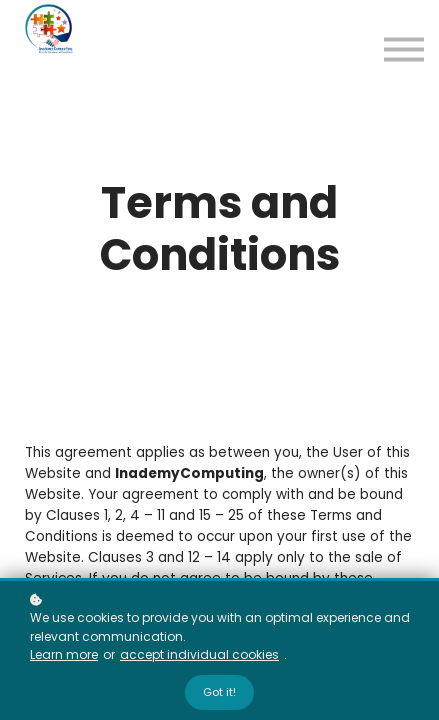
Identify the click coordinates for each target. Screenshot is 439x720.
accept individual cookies (199, 654)
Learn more (64, 654)
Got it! (219, 692)
